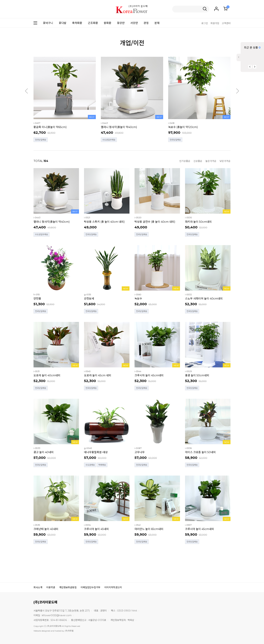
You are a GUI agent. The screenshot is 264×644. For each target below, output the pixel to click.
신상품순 (198, 161)
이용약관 (51, 587)
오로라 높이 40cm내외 (47, 375)
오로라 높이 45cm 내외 (98, 375)
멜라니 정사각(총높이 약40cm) (119, 127)
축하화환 (77, 23)
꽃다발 (63, 23)
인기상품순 (185, 161)
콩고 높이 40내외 (44, 452)
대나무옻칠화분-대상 (96, 452)
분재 (157, 23)
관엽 (146, 23)
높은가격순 (211, 161)
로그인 (205, 23)
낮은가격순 (225, 161)
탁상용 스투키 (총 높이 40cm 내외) (104, 222)
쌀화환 (108, 23)
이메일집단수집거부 (90, 587)
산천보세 (89, 299)
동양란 (121, 23)
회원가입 (215, 23)
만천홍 (37, 299)
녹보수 (138, 299)
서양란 (134, 23)
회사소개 (38, 587)
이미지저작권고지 (113, 587)
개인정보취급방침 (68, 587)
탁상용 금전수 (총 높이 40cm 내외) (155, 222)
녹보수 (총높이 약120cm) (183, 127)
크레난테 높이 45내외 (46, 529)
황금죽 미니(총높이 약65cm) (50, 127)
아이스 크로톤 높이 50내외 (200, 452)
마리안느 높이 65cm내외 (149, 529)
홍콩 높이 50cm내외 (197, 375)
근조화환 (93, 23)
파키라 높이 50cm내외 (198, 222)
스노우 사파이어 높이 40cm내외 (204, 299)
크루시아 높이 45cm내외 (149, 375)
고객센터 (226, 23)
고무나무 (140, 452)
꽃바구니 (48, 23)
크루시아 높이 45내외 (96, 529)
